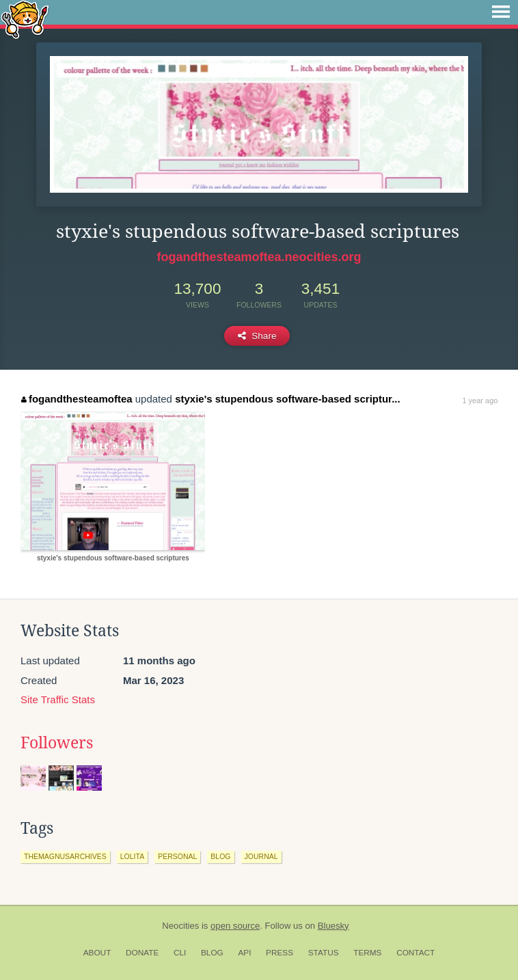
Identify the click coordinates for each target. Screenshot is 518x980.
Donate (142, 953)
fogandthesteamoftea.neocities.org (259, 257)
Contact (415, 953)
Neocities (180, 926)
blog (220, 856)
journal (261, 856)
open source (235, 926)
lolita (132, 856)
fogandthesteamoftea (77, 399)
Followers (57, 743)
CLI (180, 953)
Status (324, 953)
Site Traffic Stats (58, 699)
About (97, 953)
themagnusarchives (65, 856)
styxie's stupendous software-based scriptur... (288, 399)
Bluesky (333, 926)
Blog (212, 953)
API (244, 953)
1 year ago (480, 400)
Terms (367, 953)
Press (280, 953)
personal (177, 856)
